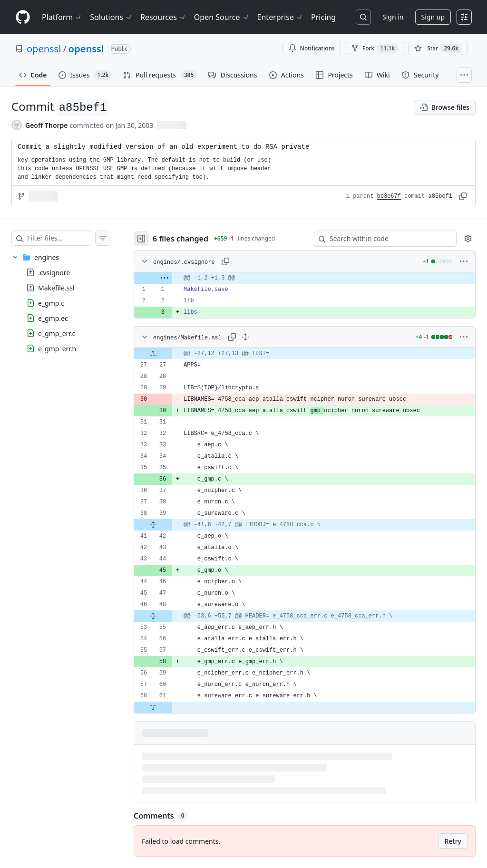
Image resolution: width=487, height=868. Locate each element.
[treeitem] (70, 303)
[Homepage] (23, 17)
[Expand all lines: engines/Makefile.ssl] (264, 337)
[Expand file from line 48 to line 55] (172, 616)
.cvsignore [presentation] (54, 273)
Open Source (222, 17)
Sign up (433, 17)
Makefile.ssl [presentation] (56, 288)
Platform (62, 17)
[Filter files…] (68, 238)
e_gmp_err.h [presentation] (57, 349)
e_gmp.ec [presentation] (53, 318)
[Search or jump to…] (363, 17)
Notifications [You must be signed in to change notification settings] (312, 48)
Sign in (393, 17)
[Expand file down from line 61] (172, 707)
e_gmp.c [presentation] (51, 303)
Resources (163, 17)
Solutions (111, 17)
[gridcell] (314, 278)
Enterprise (280, 17)
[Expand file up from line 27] (172, 354)
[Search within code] (381, 239)
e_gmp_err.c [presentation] (57, 333)
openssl (44, 49)
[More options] (464, 261)
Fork (375, 48)
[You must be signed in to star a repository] (438, 48)
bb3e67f (389, 196)
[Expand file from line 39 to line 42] (172, 525)
